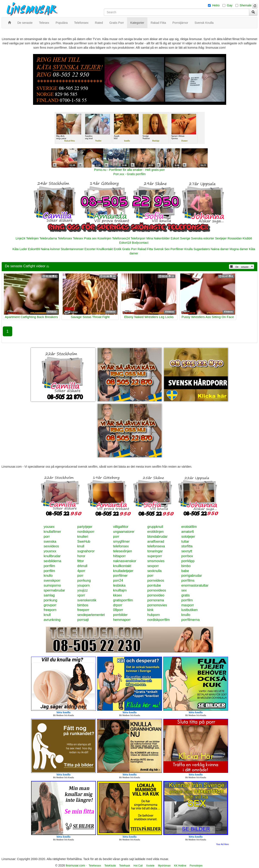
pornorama (156, 600)
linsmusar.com (75, 865)
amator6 (188, 532)
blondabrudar (158, 537)
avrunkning (52, 620)
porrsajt (83, 620)
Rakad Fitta (145, 249)
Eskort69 (34, 249)
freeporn (50, 610)
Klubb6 (247, 238)
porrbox (187, 556)
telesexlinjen (123, 551)
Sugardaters (202, 249)
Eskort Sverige (180, 238)
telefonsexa (156, 546)
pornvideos (156, 580)
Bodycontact (140, 243)
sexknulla (155, 571)
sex (184, 590)
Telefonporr (138, 238)
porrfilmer (120, 576)
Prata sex (90, 238)
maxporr (188, 605)
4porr (81, 571)
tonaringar (155, 551)
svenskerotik (87, 600)
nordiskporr (86, 532)
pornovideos (157, 590)
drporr (118, 605)
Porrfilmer (177, 249)
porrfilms (188, 580)
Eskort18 (125, 243)
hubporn (154, 615)
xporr (81, 595)
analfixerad (156, 541)
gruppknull (155, 527)
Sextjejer (221, 238)
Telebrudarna (48, 238)
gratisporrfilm (123, 600)
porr (47, 537)
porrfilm (49, 566)
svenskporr (52, 580)
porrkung (84, 580)
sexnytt (187, 551)
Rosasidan (235, 238)
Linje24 (20, 238)
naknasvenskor (125, 561)
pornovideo (156, 595)
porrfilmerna (190, 620)
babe (185, 571)
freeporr (83, 610)
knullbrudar (52, 556)
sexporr (153, 566)
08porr (118, 610)
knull (81, 546)
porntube (154, 585)
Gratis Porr (129, 249)
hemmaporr (122, 620)
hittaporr (119, 556)
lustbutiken (190, 610)
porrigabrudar (192, 576)
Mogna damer (239, 249)
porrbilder (120, 615)
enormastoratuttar (195, 585)
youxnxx (50, 551)
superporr (155, 556)
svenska (50, 541)
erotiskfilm (189, 527)
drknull (82, 566)
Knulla (189, 249)
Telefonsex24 (121, 238)
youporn (83, 585)
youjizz (83, 590)
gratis (186, 595)
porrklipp (188, 561)
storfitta (187, 546)
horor (81, 556)
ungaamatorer (124, 532)
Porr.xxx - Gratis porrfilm (129, 174)
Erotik (118, 249)
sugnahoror (86, 551)
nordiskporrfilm (159, 620)
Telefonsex (65, 238)
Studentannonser (72, 249)
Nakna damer (220, 249)
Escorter (90, 249)
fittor (81, 561)
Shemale (246, 5)
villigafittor (121, 527)
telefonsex (121, 546)
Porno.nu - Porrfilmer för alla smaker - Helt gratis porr (130, 170)
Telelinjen (32, 238)
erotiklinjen (156, 532)
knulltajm (120, 590)
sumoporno (52, 585)
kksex (117, 595)
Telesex (78, 238)
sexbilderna (53, 561)
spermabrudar (55, 590)
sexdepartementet (91, 615)
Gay (230, 5)
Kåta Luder (20, 249)
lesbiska (119, 585)
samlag (49, 595)
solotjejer (188, 537)
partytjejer (85, 527)
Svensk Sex (162, 249)
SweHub (84, 541)
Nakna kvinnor (50, 249)
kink (150, 610)
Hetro (216, 5)
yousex (49, 527)
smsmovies (156, 561)
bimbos (83, 605)
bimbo (186, 566)
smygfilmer (121, 541)
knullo (48, 576)
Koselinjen (104, 238)
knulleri (83, 537)
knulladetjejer (123, 571)
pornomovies (157, 605)
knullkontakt (122, 566)
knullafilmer (52, 532)
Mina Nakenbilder (158, 238)
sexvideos (51, 546)
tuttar (185, 541)
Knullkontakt (105, 249)
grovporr (50, 605)
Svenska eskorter (203, 238)
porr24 (118, 580)
